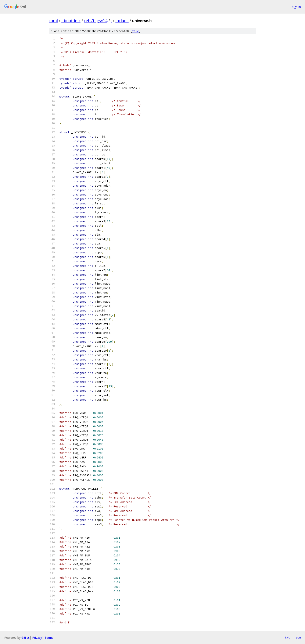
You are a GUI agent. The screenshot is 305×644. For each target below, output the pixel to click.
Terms (49, 638)
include (122, 21)
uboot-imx (71, 21)
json (297, 637)
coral (53, 21)
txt (287, 637)
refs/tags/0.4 (96, 21)
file (136, 31)
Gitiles (26, 638)
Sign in (296, 7)
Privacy (37, 638)
